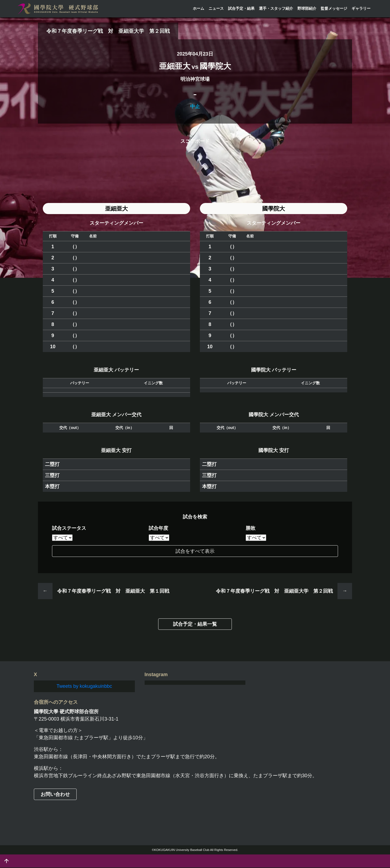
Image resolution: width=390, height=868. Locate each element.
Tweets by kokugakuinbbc (84, 686)
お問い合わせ (55, 795)
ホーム (199, 8)
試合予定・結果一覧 (195, 625)
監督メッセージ (334, 8)
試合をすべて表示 (195, 552)
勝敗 (251, 529)
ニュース (216, 8)
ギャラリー (361, 8)
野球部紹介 (307, 8)
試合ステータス (69, 529)
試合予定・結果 (241, 8)
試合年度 (158, 529)
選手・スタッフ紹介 (276, 8)
